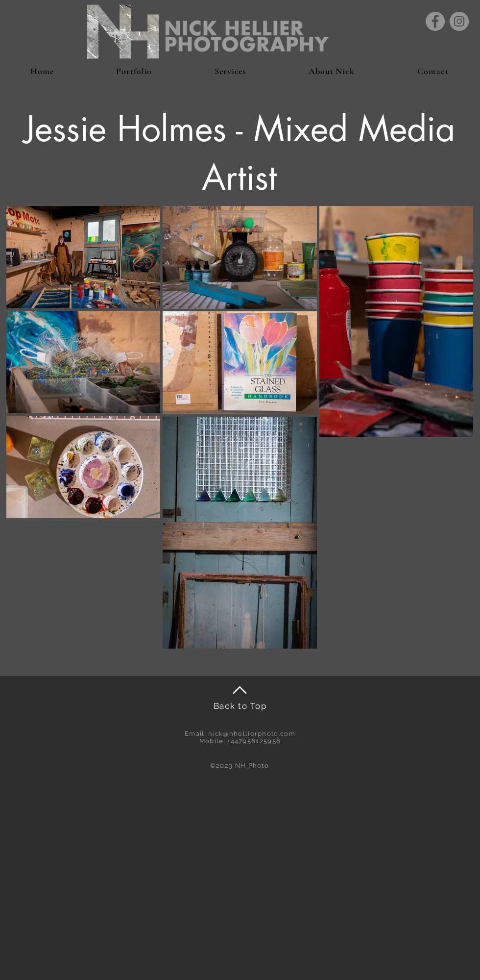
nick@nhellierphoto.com (252, 734)
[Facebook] (435, 21)
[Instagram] (459, 21)
